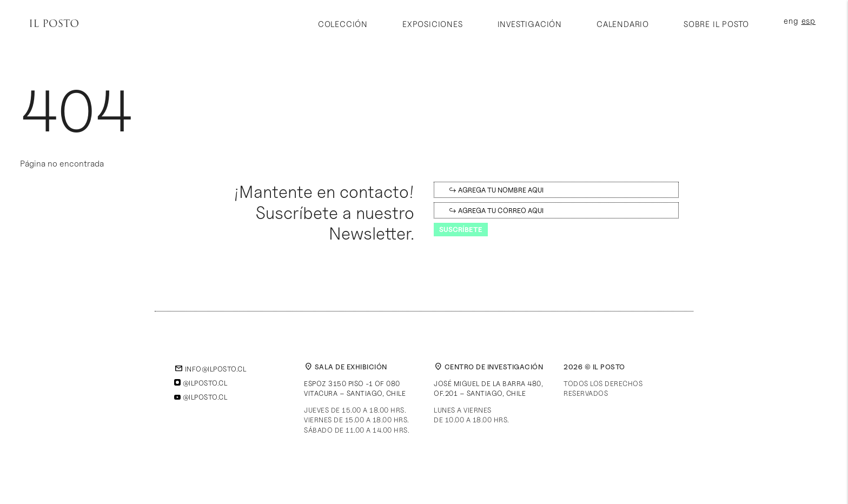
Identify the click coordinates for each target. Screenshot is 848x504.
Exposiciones (433, 24)
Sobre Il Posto (716, 24)
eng (791, 21)
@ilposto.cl (201, 383)
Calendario (623, 24)
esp (809, 21)
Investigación (530, 24)
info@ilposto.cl (210, 369)
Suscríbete (461, 229)
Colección (343, 24)
